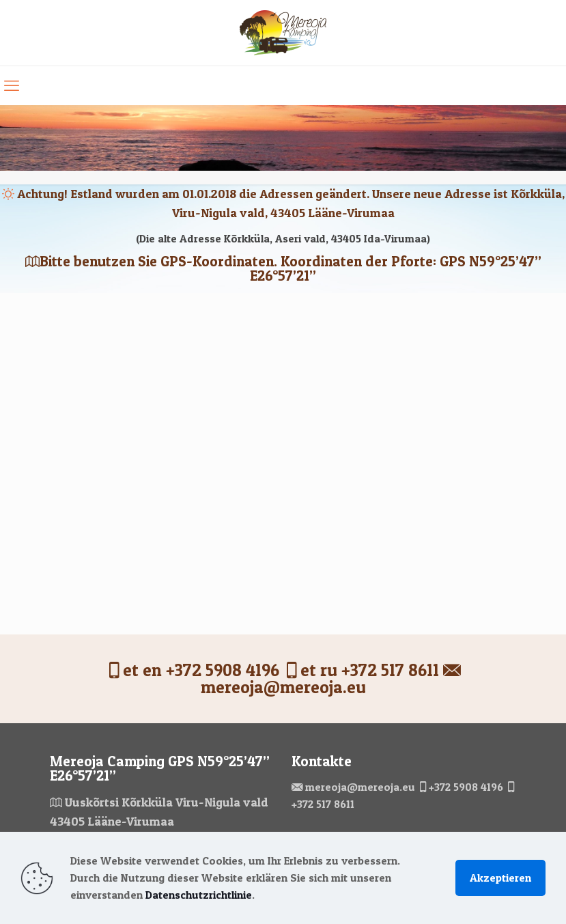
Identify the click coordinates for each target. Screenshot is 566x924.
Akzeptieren (500, 878)
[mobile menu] (12, 85)
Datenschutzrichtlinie (199, 895)
